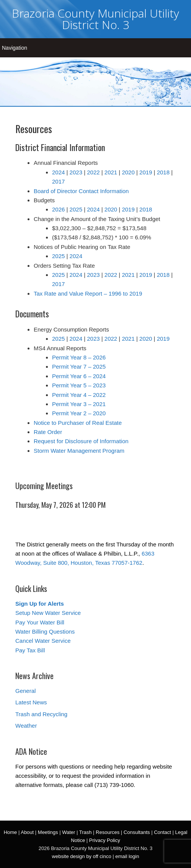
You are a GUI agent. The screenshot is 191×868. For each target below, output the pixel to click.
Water (69, 832)
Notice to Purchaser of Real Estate (78, 423)
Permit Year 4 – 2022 (79, 395)
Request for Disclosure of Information (81, 441)
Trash (86, 832)
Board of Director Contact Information (81, 191)
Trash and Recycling (41, 714)
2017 (58, 181)
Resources (108, 832)
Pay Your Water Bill (40, 622)
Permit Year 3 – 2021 (79, 404)
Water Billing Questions (45, 631)
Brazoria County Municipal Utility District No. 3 (95, 19)
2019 (146, 172)
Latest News (31, 702)
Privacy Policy (105, 840)
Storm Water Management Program (79, 451)
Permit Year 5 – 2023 (79, 385)
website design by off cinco (82, 856)
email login (127, 856)
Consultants (137, 832)
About (27, 832)
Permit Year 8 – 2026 (79, 357)
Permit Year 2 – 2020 (79, 413)
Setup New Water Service (48, 613)
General (25, 691)
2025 (76, 209)
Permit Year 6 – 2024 (79, 376)
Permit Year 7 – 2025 (79, 367)
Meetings (48, 832)
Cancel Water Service (43, 641)
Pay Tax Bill (30, 650)
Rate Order (48, 432)
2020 (128, 172)
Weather (26, 726)
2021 (111, 172)
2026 (58, 209)
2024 (58, 172)
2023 (76, 172)
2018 (163, 172)
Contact (162, 832)
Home (11, 832)
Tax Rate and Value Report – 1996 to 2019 (88, 293)
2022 (93, 172)
